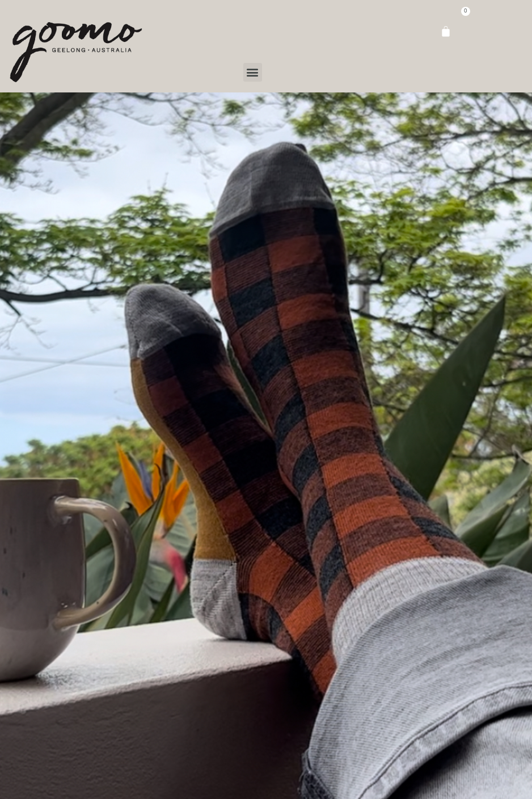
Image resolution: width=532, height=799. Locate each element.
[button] (253, 72)
